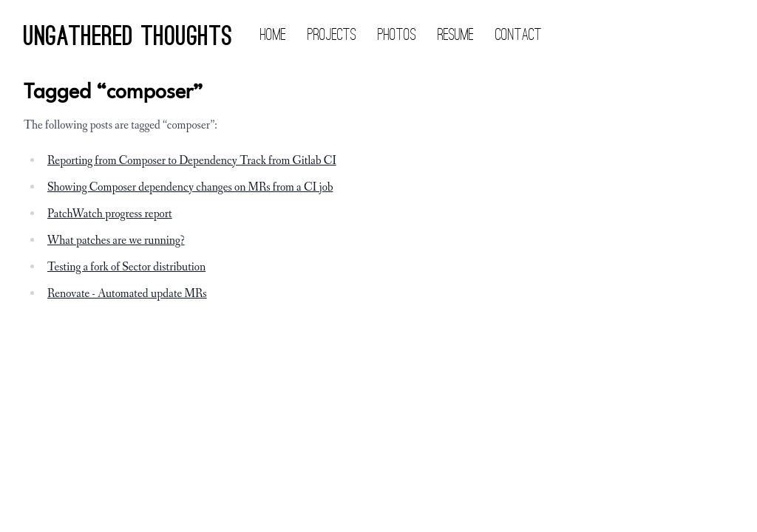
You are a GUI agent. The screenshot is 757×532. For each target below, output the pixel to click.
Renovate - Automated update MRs (127, 294)
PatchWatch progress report (110, 214)
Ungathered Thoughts (128, 38)
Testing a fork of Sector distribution (126, 267)
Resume (456, 35)
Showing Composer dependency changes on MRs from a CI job (190, 187)
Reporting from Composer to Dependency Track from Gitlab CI (192, 161)
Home (273, 35)
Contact (519, 35)
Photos (397, 35)
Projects (332, 35)
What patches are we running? (116, 241)
